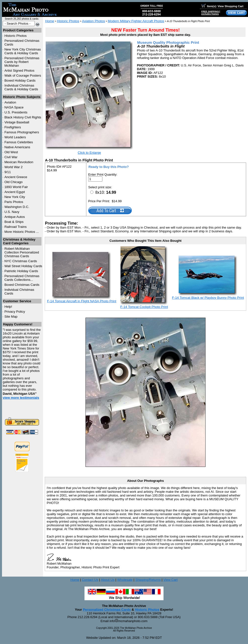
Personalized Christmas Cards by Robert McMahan (22, 62)
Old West (11, 152)
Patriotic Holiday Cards (21, 271)
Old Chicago (14, 182)
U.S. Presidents (16, 112)
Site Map (11, 317)
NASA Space (14, 107)
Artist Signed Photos (20, 71)
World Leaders (15, 137)
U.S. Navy (12, 212)
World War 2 (14, 167)
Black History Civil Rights (23, 117)
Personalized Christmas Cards (107, 610)
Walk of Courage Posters (23, 75)
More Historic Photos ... (22, 232)
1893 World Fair (16, 187)
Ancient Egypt (15, 192)
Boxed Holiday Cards (20, 80)
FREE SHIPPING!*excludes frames (211, 13)
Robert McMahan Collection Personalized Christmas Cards (22, 252)
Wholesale (125, 580)
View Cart (170, 580)
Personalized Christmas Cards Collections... (22, 278)
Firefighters (13, 127)
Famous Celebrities (19, 142)
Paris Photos (14, 202)
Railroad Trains (16, 227)
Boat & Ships (14, 222)
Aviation (10, 102)
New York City (15, 197)
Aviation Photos (93, 21)
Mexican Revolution (19, 162)
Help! (8, 307)
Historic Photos (16, 36)
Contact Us (90, 580)
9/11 (8, 172)
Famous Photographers (22, 132)
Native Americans (17, 147)
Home (50, 21)
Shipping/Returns (148, 580)
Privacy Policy (15, 312)
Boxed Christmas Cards (22, 285)
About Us (108, 580)
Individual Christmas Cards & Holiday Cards (21, 87)
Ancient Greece (16, 177)
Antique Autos (15, 217)
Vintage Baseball (17, 122)
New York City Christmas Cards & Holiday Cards (23, 51)
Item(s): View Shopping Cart (222, 6)
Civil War (11, 157)
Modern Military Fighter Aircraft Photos (136, 21)
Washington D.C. (17, 207)
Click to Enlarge (89, 153)
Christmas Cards (21, 261)
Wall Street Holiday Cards (23, 266)
